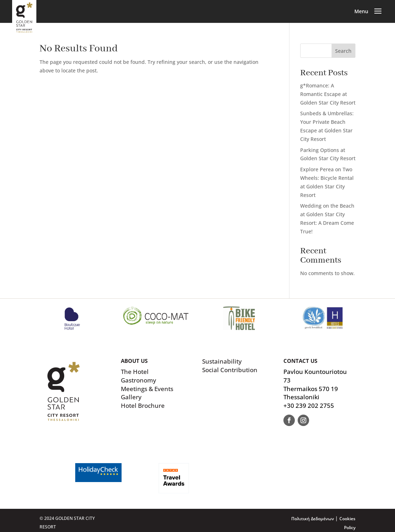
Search (343, 51)
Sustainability (222, 361)
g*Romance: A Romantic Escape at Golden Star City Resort (328, 94)
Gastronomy (138, 380)
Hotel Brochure (143, 406)
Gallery (131, 397)
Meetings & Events (147, 389)
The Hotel (135, 372)
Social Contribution (230, 370)
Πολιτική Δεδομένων (313, 519)
